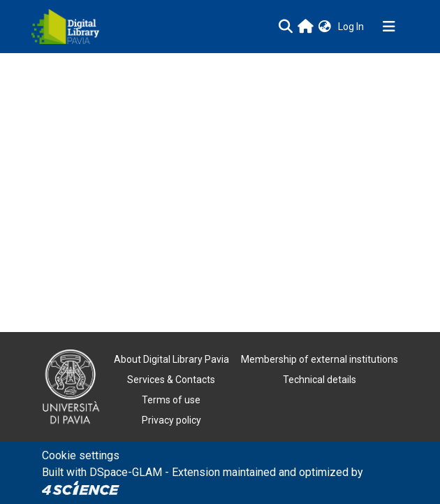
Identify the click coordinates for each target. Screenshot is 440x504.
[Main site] (306, 26)
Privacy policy (171, 420)
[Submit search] (285, 27)
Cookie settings (81, 455)
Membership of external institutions (320, 359)
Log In (352, 27)
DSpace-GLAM (126, 472)
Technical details (320, 380)
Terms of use (171, 400)
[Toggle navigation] (389, 27)
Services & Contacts (171, 380)
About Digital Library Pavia (171, 359)
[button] (325, 27)
